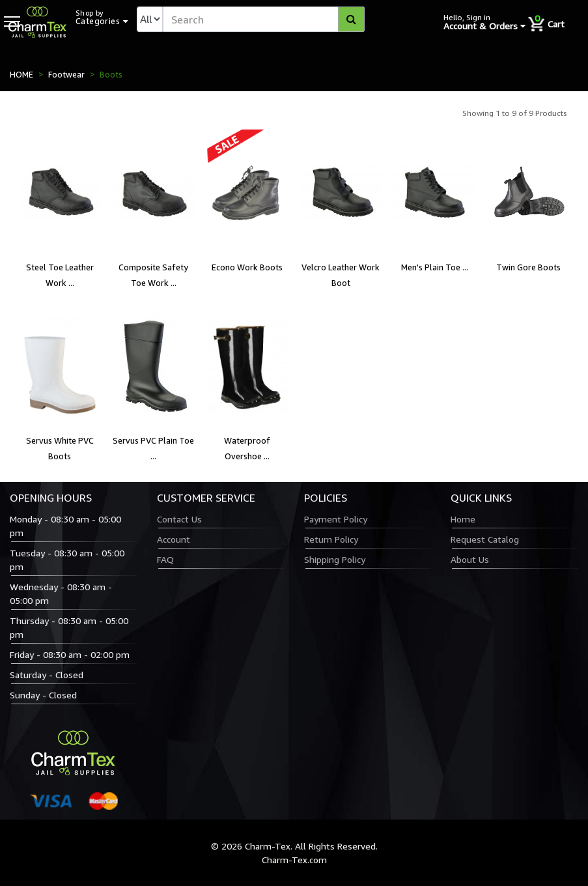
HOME (21, 74)
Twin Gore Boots (528, 267)
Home (463, 519)
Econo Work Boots (247, 267)
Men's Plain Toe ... (435, 267)
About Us (470, 559)
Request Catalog (485, 539)
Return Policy (331, 539)
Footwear (66, 74)
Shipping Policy (335, 559)
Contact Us (179, 519)
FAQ (165, 559)
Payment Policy (336, 519)
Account (174, 539)
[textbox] (264, 19)
